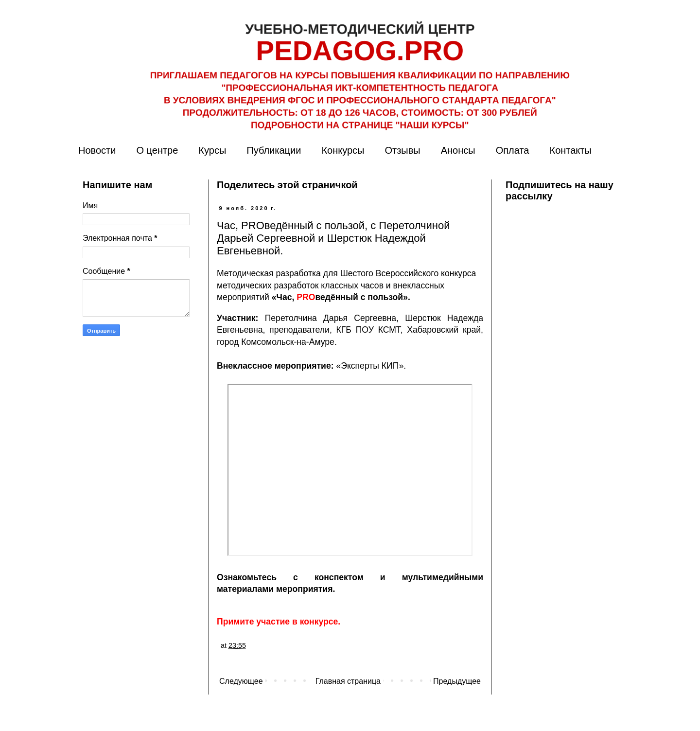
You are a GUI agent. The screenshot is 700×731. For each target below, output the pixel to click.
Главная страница (348, 681)
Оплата (513, 150)
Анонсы (458, 150)
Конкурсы (343, 150)
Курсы (212, 150)
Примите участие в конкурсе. (279, 622)
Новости (97, 150)
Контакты (570, 150)
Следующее (241, 681)
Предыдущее (457, 681)
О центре (157, 150)
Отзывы (402, 150)
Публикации (274, 150)
